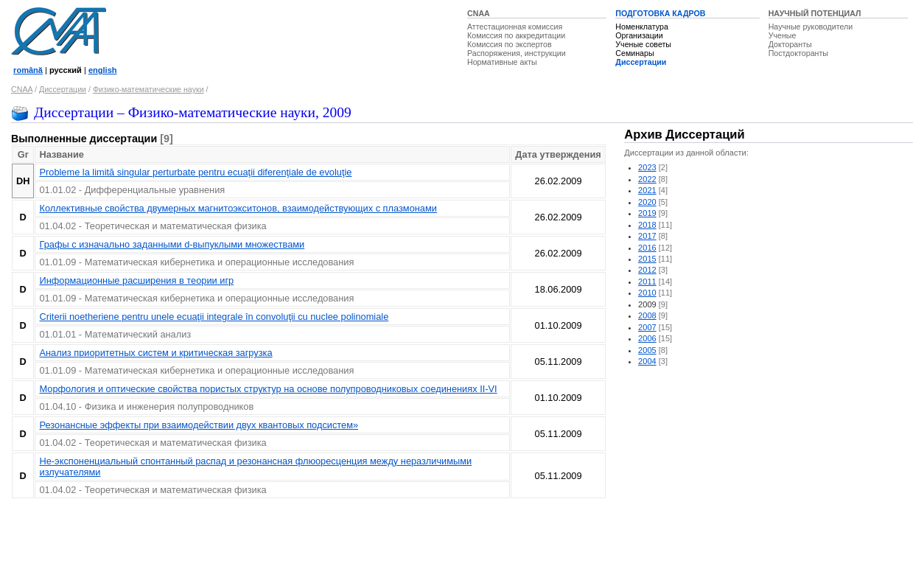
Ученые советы (643, 44)
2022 (647, 179)
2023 (647, 167)
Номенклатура (642, 27)
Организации (639, 35)
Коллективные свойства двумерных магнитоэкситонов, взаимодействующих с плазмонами (238, 208)
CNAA (479, 13)
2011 (647, 282)
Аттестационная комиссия (515, 27)
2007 (647, 327)
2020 (647, 202)
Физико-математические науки (148, 89)
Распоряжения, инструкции (517, 53)
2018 (647, 225)
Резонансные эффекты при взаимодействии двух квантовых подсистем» (199, 425)
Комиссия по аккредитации (516, 35)
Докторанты (790, 44)
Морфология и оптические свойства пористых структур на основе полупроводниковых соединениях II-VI (268, 389)
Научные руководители (811, 27)
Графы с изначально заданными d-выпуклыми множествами (172, 244)
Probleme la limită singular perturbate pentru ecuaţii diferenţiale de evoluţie (195, 172)
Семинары (634, 53)
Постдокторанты (798, 53)
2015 (647, 259)
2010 (647, 293)
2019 (647, 213)
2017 (647, 236)
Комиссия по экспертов (510, 44)
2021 (647, 190)
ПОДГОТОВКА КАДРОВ (660, 13)
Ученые (783, 35)
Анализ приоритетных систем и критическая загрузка (155, 353)
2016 (647, 248)
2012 (647, 270)
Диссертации (641, 62)
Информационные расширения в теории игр (136, 280)
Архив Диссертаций (684, 135)
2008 (647, 315)
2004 (647, 361)
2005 (647, 350)
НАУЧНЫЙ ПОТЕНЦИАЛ (815, 13)
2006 (647, 338)
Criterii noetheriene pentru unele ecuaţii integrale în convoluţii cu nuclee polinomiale (214, 317)
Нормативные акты (502, 62)
